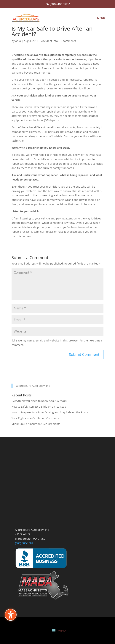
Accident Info (49, 41)
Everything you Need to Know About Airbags (39, 401)
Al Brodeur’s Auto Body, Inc (33, 386)
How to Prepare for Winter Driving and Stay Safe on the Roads (50, 412)
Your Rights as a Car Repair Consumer (35, 418)
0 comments (68, 41)
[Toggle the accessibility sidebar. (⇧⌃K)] (11, 615)
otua (18, 41)
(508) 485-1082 (24, 543)
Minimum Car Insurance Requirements (36, 424)
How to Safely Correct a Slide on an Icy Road (39, 407)
